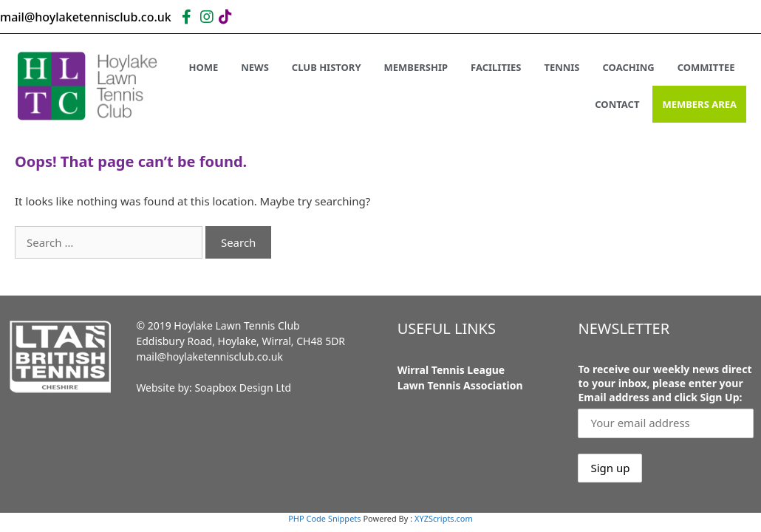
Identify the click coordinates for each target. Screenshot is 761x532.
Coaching (629, 67)
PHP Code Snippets (324, 518)
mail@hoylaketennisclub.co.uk (209, 357)
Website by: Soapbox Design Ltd (214, 388)
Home (203, 67)
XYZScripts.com (444, 518)
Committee (706, 67)
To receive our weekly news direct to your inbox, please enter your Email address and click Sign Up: (665, 383)
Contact (617, 104)
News (255, 67)
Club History (327, 67)
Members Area (699, 104)
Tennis (562, 67)
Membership (416, 67)
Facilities (496, 67)
